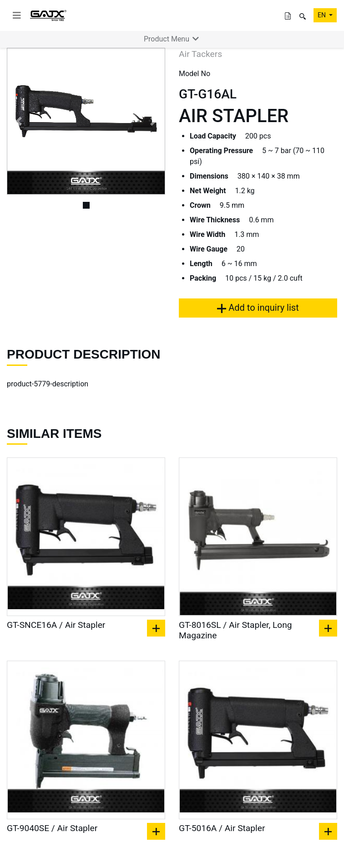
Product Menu (172, 39)
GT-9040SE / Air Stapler (52, 828)
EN (322, 15)
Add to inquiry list (258, 308)
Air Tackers (200, 54)
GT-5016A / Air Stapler (222, 828)
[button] (19, 121)
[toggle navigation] (17, 15)
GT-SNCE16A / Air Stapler (56, 625)
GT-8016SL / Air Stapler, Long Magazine (235, 630)
